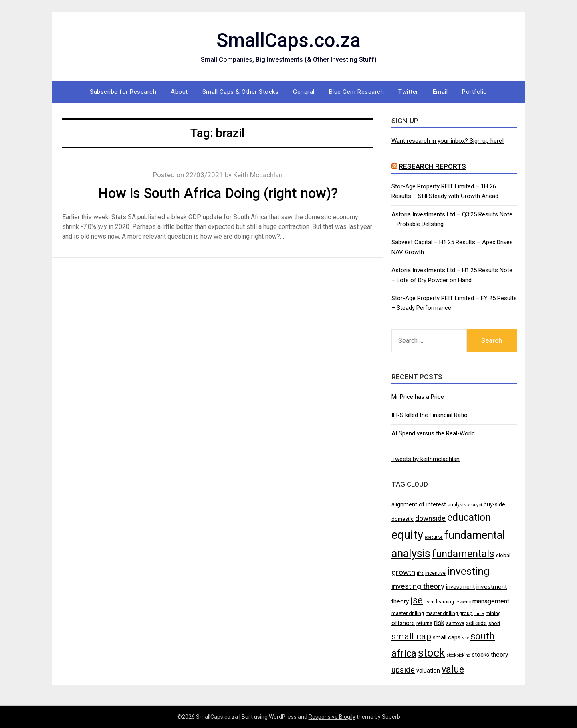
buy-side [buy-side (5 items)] (494, 504)
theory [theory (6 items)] (499, 655)
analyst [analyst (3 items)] (475, 505)
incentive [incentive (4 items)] (435, 573)
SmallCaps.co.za (288, 40)
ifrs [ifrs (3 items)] (420, 573)
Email (440, 92)
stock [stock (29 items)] (431, 653)
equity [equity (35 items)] (407, 535)
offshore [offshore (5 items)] (403, 623)
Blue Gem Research (357, 92)
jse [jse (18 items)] (417, 600)
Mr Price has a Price (418, 397)
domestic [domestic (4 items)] (402, 519)
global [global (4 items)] (503, 555)
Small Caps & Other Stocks (241, 92)
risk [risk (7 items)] (439, 623)
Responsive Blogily (332, 717)
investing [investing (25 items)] (468, 571)
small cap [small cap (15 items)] (411, 636)
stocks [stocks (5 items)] (481, 655)
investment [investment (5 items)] (460, 587)
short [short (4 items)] (494, 623)
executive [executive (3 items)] (434, 537)
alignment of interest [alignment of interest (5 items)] (419, 504)
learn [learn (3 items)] (429, 602)
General (304, 92)
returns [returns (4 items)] (424, 623)
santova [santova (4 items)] (455, 623)
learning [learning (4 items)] (445, 602)
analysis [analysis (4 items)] (457, 505)
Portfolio (475, 92)
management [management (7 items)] (491, 601)
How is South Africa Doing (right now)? (218, 193)
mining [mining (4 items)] (493, 613)
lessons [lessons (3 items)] (463, 602)
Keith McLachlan (258, 175)
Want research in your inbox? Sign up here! (448, 141)
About (179, 92)
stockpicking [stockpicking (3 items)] (458, 655)
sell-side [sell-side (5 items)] (476, 623)
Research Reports (432, 166)
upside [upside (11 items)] (403, 670)
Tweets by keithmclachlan (426, 459)
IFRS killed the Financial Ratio (430, 415)
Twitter (408, 92)
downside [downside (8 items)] (430, 518)
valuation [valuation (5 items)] (428, 671)
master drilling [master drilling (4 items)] (408, 613)
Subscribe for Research (123, 92)
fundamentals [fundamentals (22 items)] (463, 554)
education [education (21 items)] (469, 517)
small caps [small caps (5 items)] (447, 637)
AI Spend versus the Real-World (433, 433)
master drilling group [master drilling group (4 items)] (449, 613)
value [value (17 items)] (453, 669)
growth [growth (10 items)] (403, 572)
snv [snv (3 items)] (465, 638)
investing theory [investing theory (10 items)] (418, 586)
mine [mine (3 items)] (479, 614)
